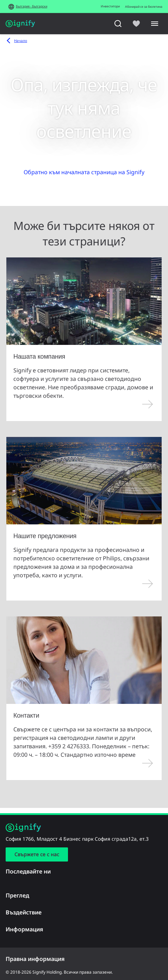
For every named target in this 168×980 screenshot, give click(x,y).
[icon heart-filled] (136, 24)
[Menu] (155, 24)
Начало (21, 41)
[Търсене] (118, 24)
